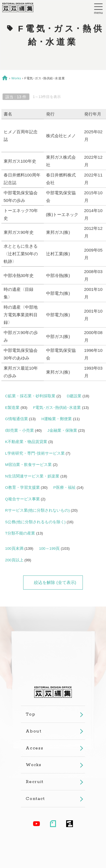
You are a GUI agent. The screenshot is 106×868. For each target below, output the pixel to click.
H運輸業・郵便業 (57, 419)
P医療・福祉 (65, 488)
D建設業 (74, 396)
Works (16, 78)
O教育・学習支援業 (22, 488)
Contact (35, 799)
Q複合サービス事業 (22, 499)
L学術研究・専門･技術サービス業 (35, 453)
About (33, 731)
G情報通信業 (17, 419)
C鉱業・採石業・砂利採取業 (30, 396)
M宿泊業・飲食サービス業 (28, 465)
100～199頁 (49, 549)
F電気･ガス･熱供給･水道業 (57, 408)
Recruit (35, 782)
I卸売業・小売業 (20, 430)
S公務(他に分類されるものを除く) (35, 522)
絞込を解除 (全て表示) (55, 582)
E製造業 (12, 408)
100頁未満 (14, 549)
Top (31, 714)
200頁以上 (14, 560)
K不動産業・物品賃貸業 (26, 442)
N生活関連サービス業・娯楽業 (32, 476)
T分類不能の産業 (20, 533)
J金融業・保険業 (62, 430)
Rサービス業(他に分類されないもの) (37, 510)
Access (34, 748)
